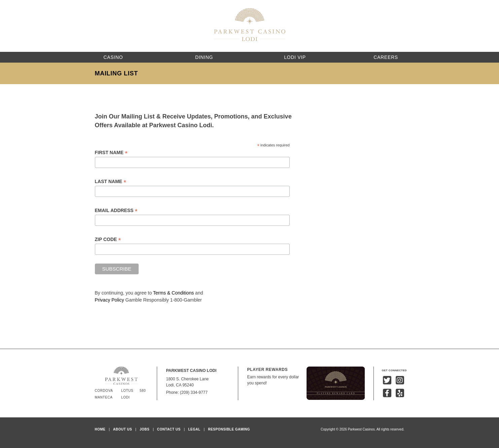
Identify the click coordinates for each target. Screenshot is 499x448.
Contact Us (169, 429)
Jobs (145, 429)
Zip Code (108, 239)
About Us (122, 429)
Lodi (126, 397)
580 (143, 391)
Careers (386, 57)
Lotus (127, 391)
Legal (194, 429)
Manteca (104, 397)
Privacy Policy (110, 300)
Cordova (104, 391)
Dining (204, 57)
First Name (111, 153)
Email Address (116, 211)
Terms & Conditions (173, 293)
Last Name (111, 182)
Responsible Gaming (229, 429)
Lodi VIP (295, 57)
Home (100, 429)
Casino (113, 57)
